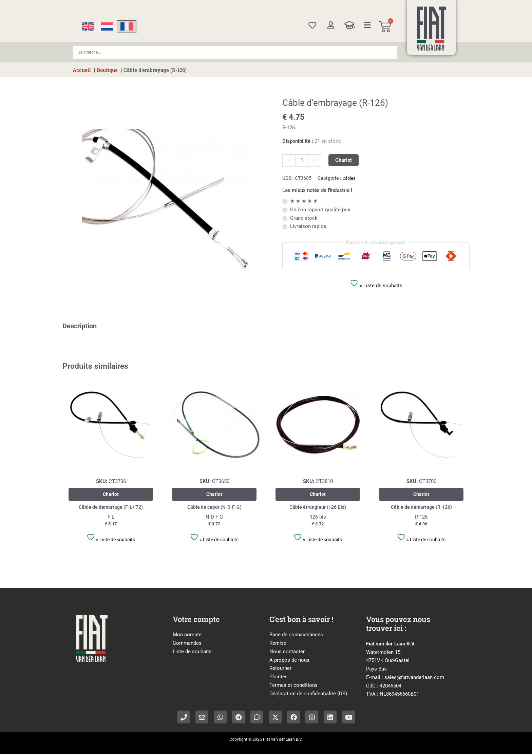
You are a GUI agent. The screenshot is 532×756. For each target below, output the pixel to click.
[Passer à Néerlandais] (107, 27)
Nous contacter (287, 653)
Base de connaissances (296, 637)
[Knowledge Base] (349, 25)
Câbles (349, 178)
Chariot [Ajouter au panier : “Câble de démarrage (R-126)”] (421, 495)
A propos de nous (289, 662)
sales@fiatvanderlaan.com (414, 679)
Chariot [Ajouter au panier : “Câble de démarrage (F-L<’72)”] (111, 495)
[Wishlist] (312, 25)
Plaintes (279, 678)
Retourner (280, 670)
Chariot (344, 160)
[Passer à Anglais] (88, 27)
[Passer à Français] (127, 27)
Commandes (187, 645)
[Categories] (367, 25)
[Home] (432, 28)
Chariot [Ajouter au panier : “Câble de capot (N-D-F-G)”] (214, 495)
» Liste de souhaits (376, 284)
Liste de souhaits (192, 653)
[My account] (331, 25)
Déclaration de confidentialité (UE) (308, 695)
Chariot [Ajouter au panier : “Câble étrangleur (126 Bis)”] (318, 495)
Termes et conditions (293, 687)
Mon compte (187, 637)
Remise (278, 645)
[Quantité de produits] (302, 160)
